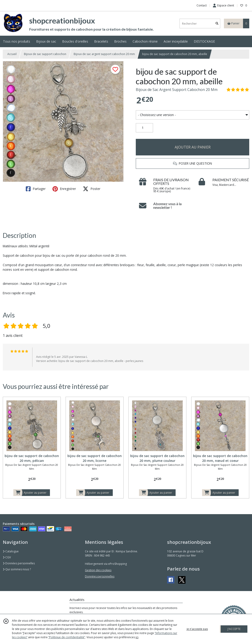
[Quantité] (144, 128)
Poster (92, 189)
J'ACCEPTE (234, 629)
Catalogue (11, 551)
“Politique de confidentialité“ (67, 637)
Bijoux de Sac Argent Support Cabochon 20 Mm (177, 90)
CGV (7, 557)
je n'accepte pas (197, 629)
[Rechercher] (217, 24)
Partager (36, 189)
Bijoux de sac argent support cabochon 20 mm (104, 54)
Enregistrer (64, 189)
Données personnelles (19, 563)
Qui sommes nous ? (17, 569)
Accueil (12, 54)
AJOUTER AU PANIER (193, 147)
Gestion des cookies (98, 570)
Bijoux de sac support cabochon (45, 54)
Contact (202, 5)
